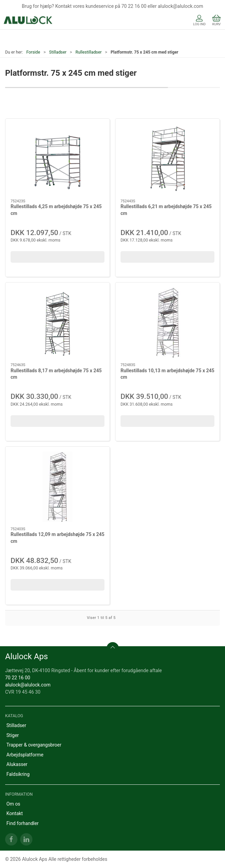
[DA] (28, 21)
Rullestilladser (89, 52)
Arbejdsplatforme (25, 755)
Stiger (13, 735)
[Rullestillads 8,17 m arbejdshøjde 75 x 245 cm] (58, 323)
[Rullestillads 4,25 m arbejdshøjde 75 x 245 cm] (58, 159)
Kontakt (15, 813)
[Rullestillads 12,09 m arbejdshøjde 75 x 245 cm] (58, 487)
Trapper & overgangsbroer (34, 745)
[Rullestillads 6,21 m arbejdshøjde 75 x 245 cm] (167, 159)
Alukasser (17, 764)
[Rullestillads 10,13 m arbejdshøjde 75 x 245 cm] (167, 323)
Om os (13, 804)
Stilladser (58, 52)
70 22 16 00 (18, 678)
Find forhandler (23, 823)
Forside (33, 52)
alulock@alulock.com (28, 685)
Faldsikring (18, 774)
